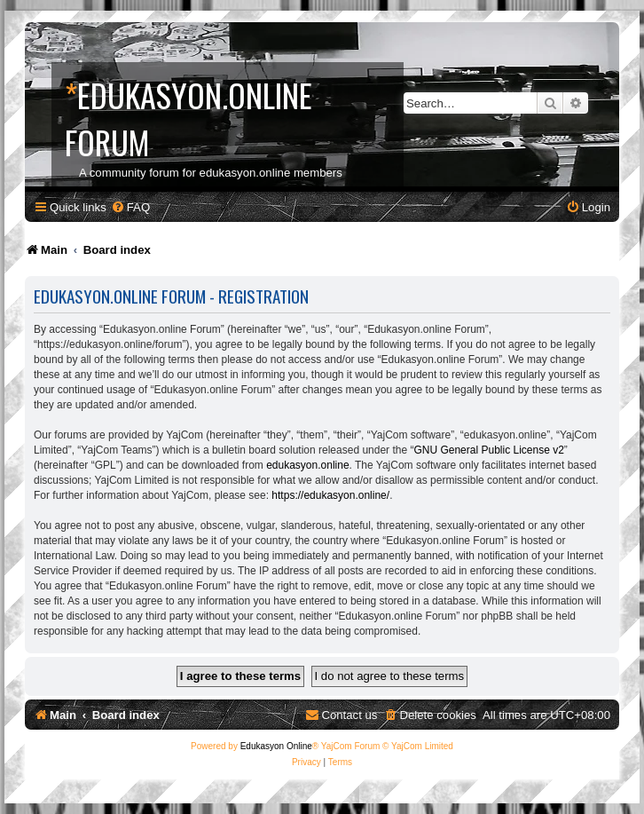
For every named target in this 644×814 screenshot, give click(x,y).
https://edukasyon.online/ (330, 495)
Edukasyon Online (276, 746)
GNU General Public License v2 (488, 450)
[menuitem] (130, 207)
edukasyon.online (307, 465)
